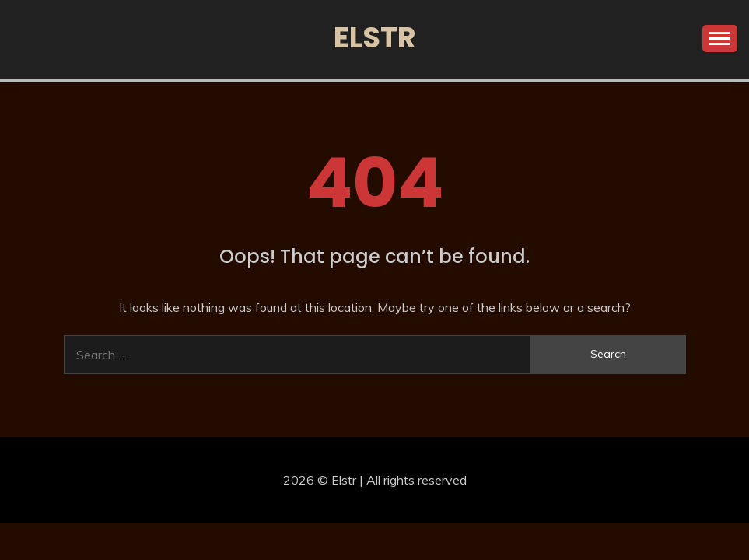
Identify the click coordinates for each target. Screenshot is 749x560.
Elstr (375, 37)
